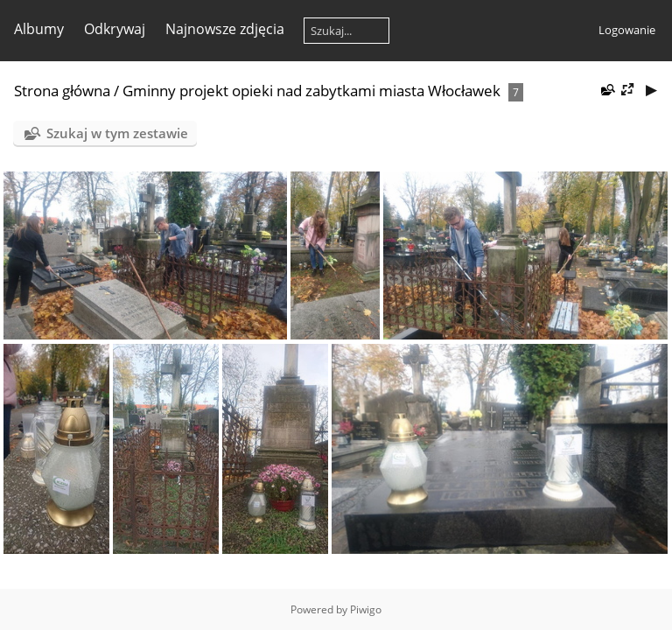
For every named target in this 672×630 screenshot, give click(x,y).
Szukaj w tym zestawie (117, 133)
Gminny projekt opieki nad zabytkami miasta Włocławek (311, 91)
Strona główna (62, 91)
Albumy (39, 29)
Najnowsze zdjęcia (225, 29)
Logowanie (627, 30)
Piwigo (366, 609)
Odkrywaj (115, 29)
